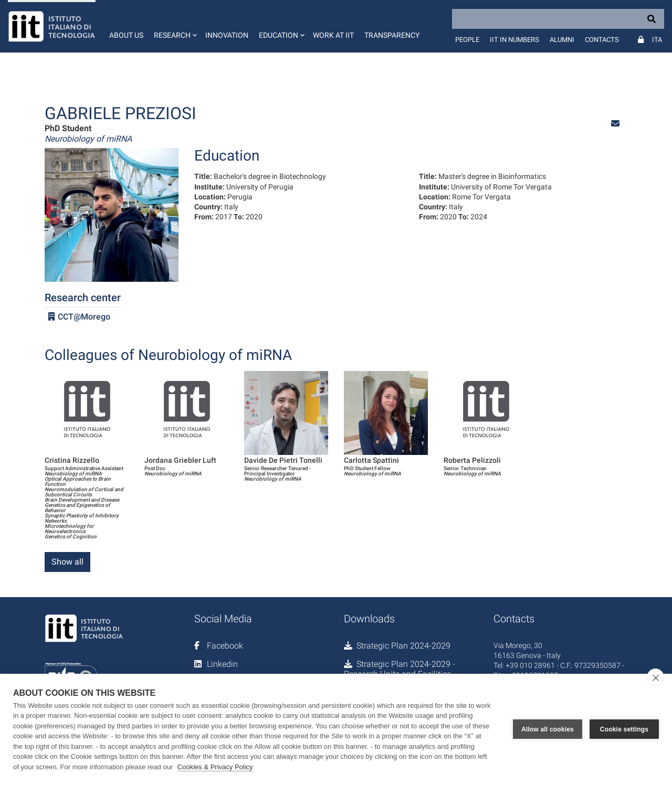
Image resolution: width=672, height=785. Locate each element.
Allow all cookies (548, 729)
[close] (655, 677)
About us (126, 35)
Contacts (602, 40)
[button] (174, 26)
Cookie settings (624, 729)
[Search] (558, 19)
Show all (67, 562)
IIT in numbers (514, 40)
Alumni (562, 40)
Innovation (227, 35)
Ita (657, 40)
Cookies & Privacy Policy (215, 767)
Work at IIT (333, 35)
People (467, 40)
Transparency (392, 35)
